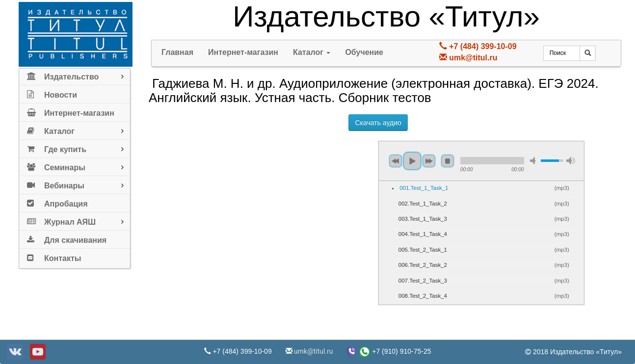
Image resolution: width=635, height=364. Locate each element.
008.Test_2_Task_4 (423, 296)
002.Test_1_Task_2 (423, 204)
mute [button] (534, 161)
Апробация (57, 202)
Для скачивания (67, 238)
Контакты (54, 256)
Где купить (57, 147)
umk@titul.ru (473, 58)
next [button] (429, 161)
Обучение (364, 52)
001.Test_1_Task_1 (424, 188)
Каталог (51, 129)
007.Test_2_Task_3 (423, 281)
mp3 (562, 188)
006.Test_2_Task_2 (423, 265)
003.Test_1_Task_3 (423, 219)
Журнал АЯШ (61, 220)
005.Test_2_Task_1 (423, 250)
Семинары (56, 166)
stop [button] (448, 161)
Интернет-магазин (71, 111)
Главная (177, 52)
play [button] (412, 161)
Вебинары (56, 184)
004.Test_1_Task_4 (423, 234)
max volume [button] (571, 161)
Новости (52, 93)
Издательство (63, 75)
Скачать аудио (378, 123)
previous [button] (396, 161)
